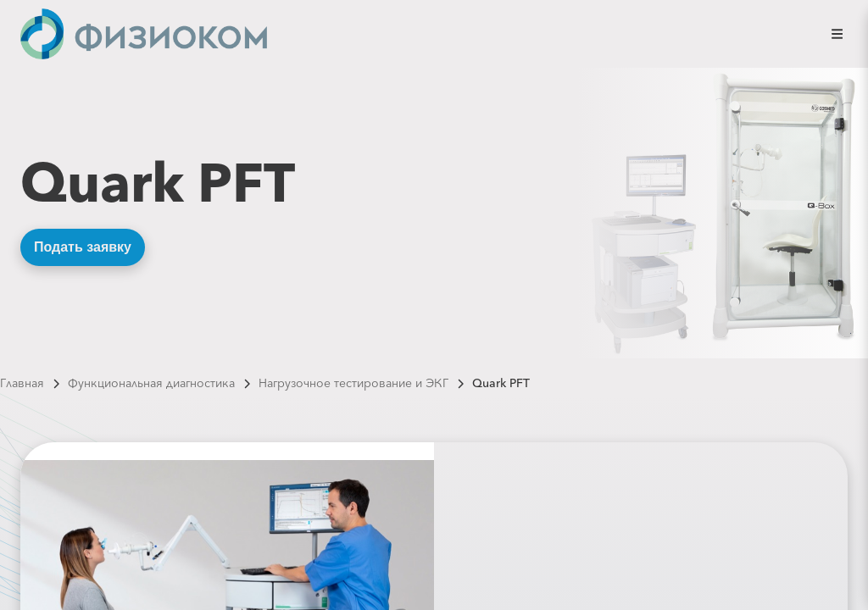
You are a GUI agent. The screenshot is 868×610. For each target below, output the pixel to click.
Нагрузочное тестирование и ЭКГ (353, 383)
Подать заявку (83, 247)
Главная (22, 383)
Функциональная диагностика (151, 383)
